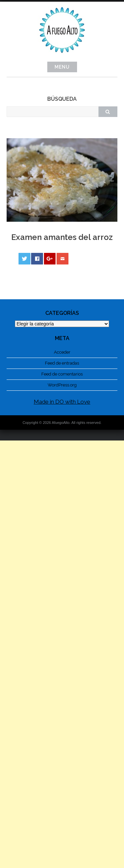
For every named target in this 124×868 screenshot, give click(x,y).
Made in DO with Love (62, 402)
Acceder (62, 352)
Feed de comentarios (62, 374)
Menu (62, 67)
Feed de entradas (62, 363)
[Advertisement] (62, 654)
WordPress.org (62, 385)
